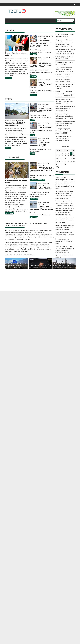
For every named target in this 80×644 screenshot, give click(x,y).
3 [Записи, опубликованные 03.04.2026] (68, 153)
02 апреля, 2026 (44, 36)
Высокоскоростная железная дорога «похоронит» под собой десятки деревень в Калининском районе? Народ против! (65, 184)
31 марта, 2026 (44, 105)
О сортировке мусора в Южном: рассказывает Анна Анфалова (64, 131)
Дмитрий (19, 179)
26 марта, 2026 (44, 163)
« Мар (57, 167)
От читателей (9, 213)
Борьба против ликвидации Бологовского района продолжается (65, 227)
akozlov (19, 52)
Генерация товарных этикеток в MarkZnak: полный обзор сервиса (65, 124)
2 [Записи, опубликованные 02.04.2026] (65, 153)
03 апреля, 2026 (10, 52)
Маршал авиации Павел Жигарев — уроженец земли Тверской (65, 101)
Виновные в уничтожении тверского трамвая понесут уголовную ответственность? (65, 203)
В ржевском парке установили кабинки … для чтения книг (65, 220)
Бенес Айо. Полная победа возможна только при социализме (64, 193)
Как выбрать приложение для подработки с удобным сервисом (65, 109)
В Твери (8, 148)
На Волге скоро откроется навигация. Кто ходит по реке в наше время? (65, 94)
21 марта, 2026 (44, 202)
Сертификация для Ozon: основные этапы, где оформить (63, 138)
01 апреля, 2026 (44, 80)
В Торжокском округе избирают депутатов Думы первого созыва (64, 116)
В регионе (9, 78)
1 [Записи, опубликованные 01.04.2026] (63, 153)
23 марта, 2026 (44, 183)
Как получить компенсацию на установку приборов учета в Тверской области (65, 52)
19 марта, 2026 (44, 123)
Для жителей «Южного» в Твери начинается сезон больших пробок (64, 70)
